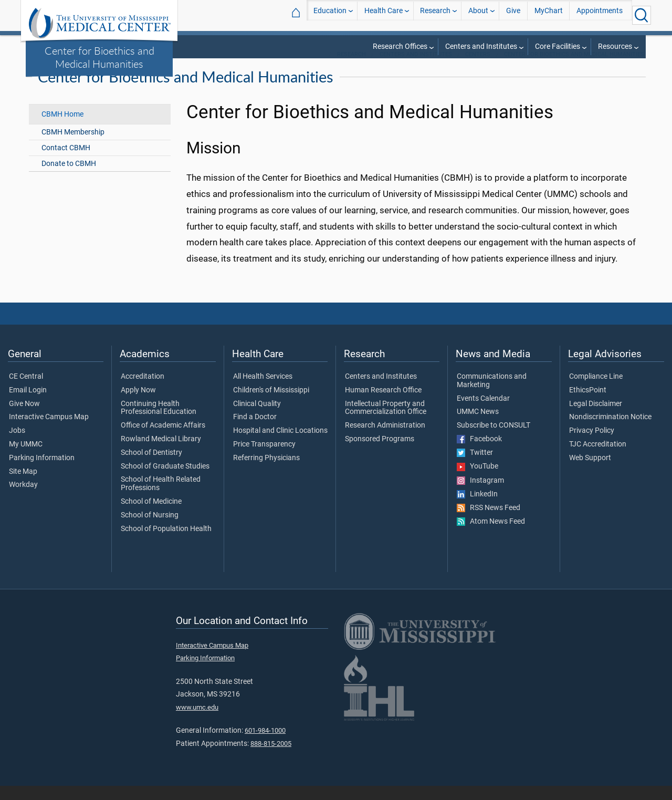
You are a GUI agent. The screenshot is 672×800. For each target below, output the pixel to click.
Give (513, 15)
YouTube (477, 481)
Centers (478, 69)
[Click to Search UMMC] (642, 15)
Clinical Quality (257, 418)
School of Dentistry (151, 467)
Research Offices (400, 46)
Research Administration (385, 440)
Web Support (590, 472)
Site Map (23, 486)
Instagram (480, 495)
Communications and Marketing (492, 395)
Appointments (600, 15)
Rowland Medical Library (161, 453)
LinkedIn (477, 508)
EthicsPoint (588, 404)
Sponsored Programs (380, 453)
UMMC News (478, 426)
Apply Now (138, 404)
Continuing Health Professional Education (159, 422)
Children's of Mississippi (271, 404)
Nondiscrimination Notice (610, 431)
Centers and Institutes (481, 46)
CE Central (26, 391)
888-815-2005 (271, 758)
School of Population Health (166, 543)
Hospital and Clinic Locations (280, 445)
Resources (615, 46)
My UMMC (26, 459)
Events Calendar (483, 413)
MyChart (549, 15)
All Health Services (263, 391)
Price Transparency (264, 459)
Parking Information (42, 472)
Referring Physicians (266, 472)
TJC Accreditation (598, 459)
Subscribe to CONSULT (493, 440)
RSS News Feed (489, 522)
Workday (23, 500)
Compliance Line (596, 391)
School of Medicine (151, 516)
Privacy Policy (592, 445)
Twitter (475, 467)
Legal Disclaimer (596, 418)
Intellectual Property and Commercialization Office (386, 422)
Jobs (17, 445)
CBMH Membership (73, 146)
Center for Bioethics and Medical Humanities (99, 57)
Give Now (24, 418)
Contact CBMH (66, 162)
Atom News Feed (491, 536)
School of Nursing (150, 529)
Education (330, 15)
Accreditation (143, 391)
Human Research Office (383, 404)
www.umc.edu (197, 721)
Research (435, 15)
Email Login (28, 404)
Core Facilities (558, 46)
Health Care (384, 15)
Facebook (479, 453)
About (478, 15)
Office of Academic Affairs (163, 440)
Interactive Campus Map (49, 431)
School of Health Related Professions (161, 498)
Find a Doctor (255, 431)
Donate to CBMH (69, 178)
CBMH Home (62, 128)
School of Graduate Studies (165, 481)
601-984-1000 (265, 745)
